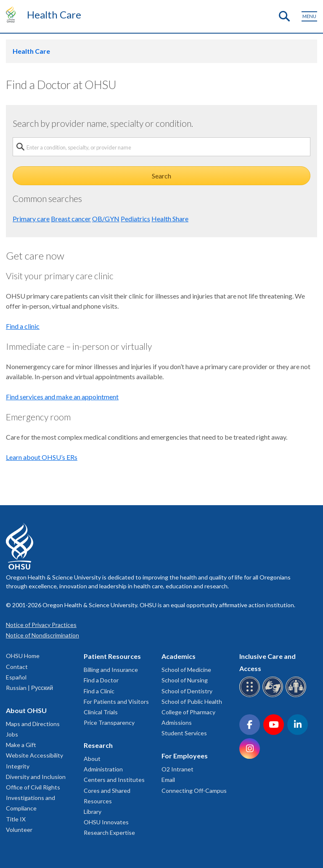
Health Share (170, 219)
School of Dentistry (187, 691)
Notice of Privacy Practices (41, 625)
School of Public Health (192, 701)
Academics (179, 656)
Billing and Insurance (111, 670)
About (92, 759)
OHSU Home (23, 656)
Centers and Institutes (114, 780)
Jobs (12, 734)
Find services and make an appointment (62, 397)
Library (93, 812)
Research (98, 745)
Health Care (54, 14)
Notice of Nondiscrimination (42, 635)
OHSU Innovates (106, 822)
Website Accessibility (34, 755)
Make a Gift (21, 745)
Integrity (18, 766)
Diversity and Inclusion (36, 777)
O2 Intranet (177, 769)
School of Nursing (185, 680)
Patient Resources (112, 656)
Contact (17, 667)
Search (161, 176)
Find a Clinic (99, 691)
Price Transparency (109, 722)
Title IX (16, 819)
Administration (103, 769)
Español (16, 677)
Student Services (184, 733)
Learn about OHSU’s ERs (42, 457)
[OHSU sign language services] (274, 696)
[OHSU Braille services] (251, 696)
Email (168, 780)
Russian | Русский (29, 688)
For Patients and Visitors (116, 701)
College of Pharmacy (188, 712)
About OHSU (26, 710)
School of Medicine (186, 670)
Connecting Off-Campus (194, 791)
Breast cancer (71, 219)
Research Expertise (109, 833)
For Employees (185, 756)
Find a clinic (23, 326)
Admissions (177, 722)
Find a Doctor (101, 680)
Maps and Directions (33, 724)
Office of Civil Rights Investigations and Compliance (33, 798)
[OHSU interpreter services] (297, 696)
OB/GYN (106, 219)
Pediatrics (135, 219)
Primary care (31, 219)
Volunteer (19, 830)
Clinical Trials (101, 712)
